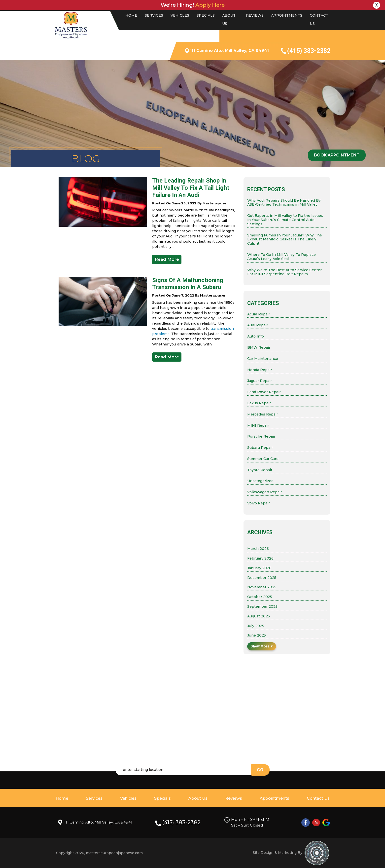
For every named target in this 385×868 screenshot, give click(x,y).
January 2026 (259, 568)
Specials (206, 15)
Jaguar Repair (260, 381)
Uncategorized (260, 481)
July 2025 (256, 626)
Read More (167, 259)
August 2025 (259, 616)
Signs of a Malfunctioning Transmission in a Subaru (188, 284)
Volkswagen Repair (265, 492)
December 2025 (262, 578)
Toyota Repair (260, 470)
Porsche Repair (261, 436)
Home (131, 15)
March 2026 (258, 549)
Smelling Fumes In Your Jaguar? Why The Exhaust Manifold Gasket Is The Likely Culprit (285, 239)
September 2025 (262, 607)
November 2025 (262, 587)
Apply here (210, 5)
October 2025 (260, 597)
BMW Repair (259, 348)
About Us (198, 798)
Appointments (287, 15)
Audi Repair (258, 325)
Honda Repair (260, 370)
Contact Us (318, 798)
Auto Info (256, 336)
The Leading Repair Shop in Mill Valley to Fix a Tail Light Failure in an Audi (191, 188)
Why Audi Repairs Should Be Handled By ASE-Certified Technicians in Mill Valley (284, 203)
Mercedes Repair (263, 414)
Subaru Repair (260, 448)
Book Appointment (337, 155)
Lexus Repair (259, 403)
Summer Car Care (263, 459)
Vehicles (180, 15)
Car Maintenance (263, 359)
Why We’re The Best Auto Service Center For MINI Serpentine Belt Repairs (284, 272)
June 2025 (257, 635)
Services (154, 15)
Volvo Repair (259, 503)
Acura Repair (259, 314)
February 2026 (260, 558)
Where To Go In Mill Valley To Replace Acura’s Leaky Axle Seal (281, 257)
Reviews (255, 15)
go (260, 770)
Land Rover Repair (264, 392)
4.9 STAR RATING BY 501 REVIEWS (139, 39)
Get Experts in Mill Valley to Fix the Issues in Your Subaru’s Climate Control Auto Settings (285, 220)
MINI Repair (258, 426)
